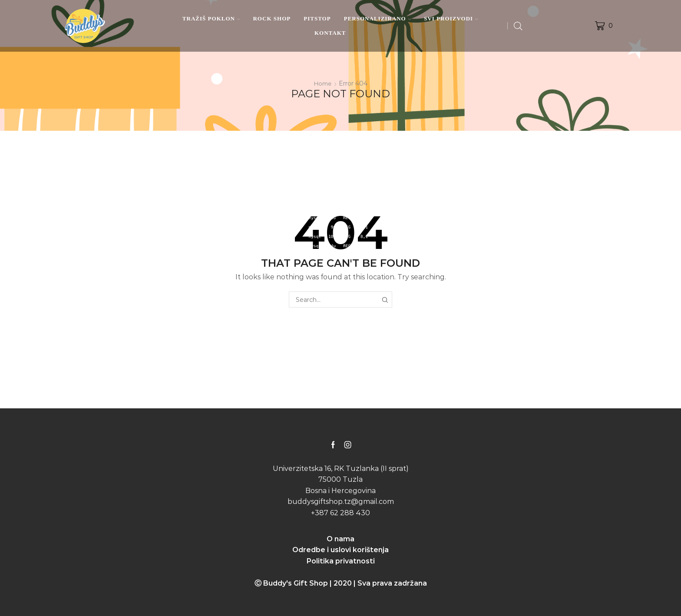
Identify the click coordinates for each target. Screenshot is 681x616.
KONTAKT (330, 33)
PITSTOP (317, 18)
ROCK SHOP (272, 18)
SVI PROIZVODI (451, 18)
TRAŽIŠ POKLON (211, 18)
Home (323, 83)
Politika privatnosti (341, 561)
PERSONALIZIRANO (378, 18)
